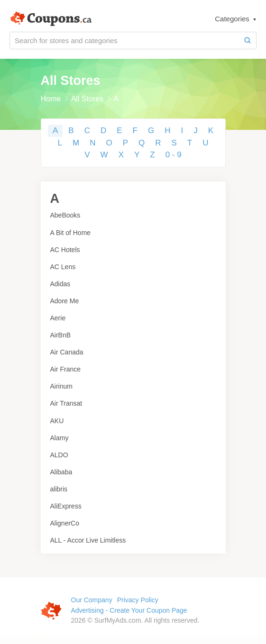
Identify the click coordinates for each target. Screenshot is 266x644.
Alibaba (61, 472)
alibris (59, 489)
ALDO (59, 455)
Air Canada (67, 352)
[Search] (248, 41)
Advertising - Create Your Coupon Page (129, 610)
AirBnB (61, 335)
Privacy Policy (138, 600)
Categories (233, 19)
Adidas (60, 284)
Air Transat (66, 403)
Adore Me (65, 301)
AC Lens (63, 267)
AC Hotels (65, 250)
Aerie (58, 318)
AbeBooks (65, 215)
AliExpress (66, 506)
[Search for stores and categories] (124, 41)
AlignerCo (65, 523)
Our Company (92, 600)
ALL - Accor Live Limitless (88, 540)
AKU (57, 421)
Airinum (61, 386)
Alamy (60, 438)
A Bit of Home (71, 233)
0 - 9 (174, 155)
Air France (66, 369)
